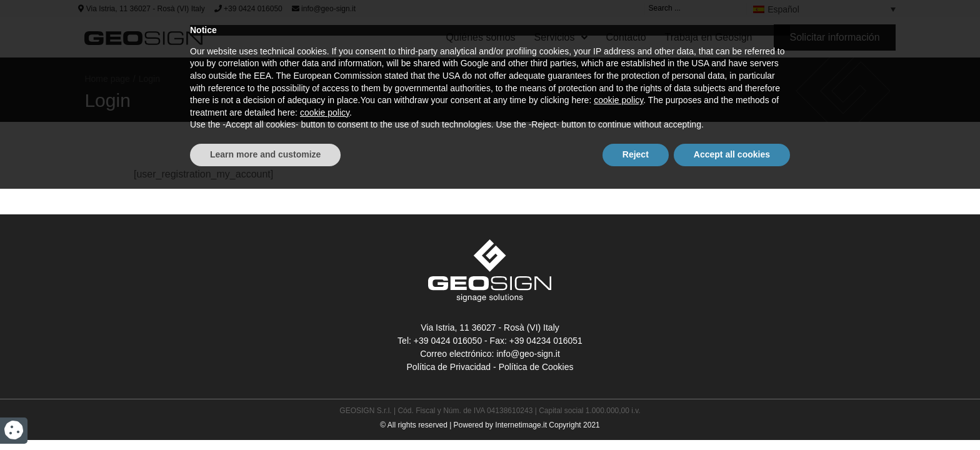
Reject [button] (636, 416)
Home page (107, 79)
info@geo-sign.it (324, 9)
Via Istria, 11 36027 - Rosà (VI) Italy (141, 9)
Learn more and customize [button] (265, 416)
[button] (834, 37)
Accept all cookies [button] (732, 416)
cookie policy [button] (618, 362)
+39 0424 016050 (248, 9)
